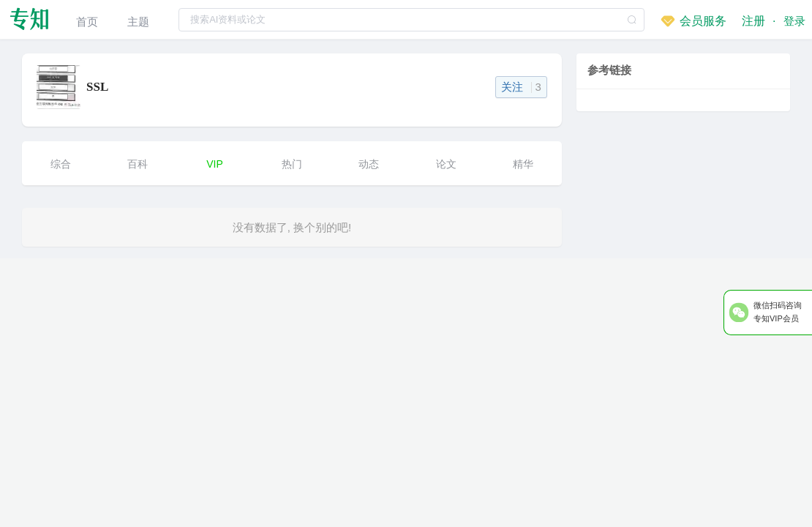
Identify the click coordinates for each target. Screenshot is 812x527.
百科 (138, 164)
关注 (521, 87)
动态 (369, 164)
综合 (61, 164)
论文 (446, 164)
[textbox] (411, 20)
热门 (292, 164)
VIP (215, 164)
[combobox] (411, 19)
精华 (523, 164)
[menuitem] (87, 19)
